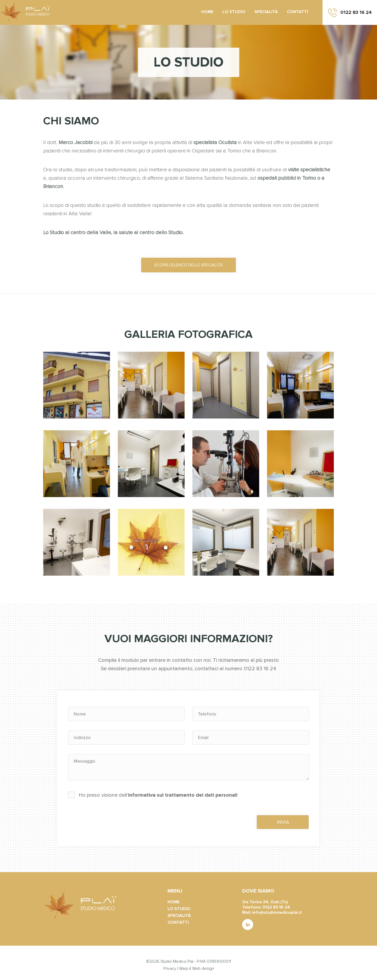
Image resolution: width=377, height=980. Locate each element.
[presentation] (108, 820)
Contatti (298, 12)
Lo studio (234, 12)
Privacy (170, 968)
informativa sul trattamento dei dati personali (183, 795)
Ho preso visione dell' (153, 795)
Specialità (266, 12)
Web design (203, 968)
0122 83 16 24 (356, 12)
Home (207, 12)
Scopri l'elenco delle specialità (188, 265)
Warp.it (185, 968)
